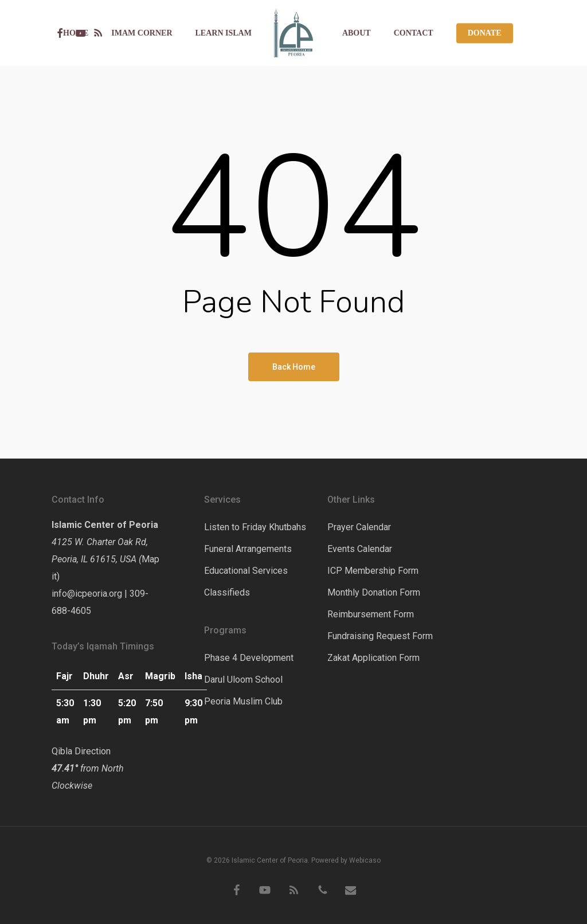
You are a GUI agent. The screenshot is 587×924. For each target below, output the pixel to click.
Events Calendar (360, 549)
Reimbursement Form (371, 614)
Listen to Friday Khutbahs (255, 527)
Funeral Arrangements (248, 549)
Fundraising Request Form (380, 636)
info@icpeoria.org (87, 594)
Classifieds (227, 592)
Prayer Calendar (359, 527)
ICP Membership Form (373, 571)
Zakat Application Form (373, 658)
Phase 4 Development (249, 658)
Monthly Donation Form (374, 592)
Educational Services (246, 571)
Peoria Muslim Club (243, 701)
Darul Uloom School (243, 680)
